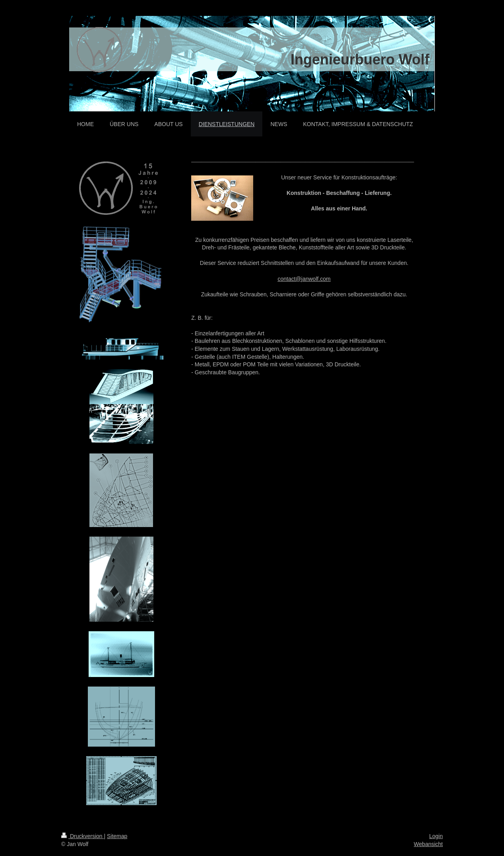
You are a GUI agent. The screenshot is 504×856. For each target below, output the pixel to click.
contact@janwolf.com (304, 279)
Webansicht (428, 844)
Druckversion (82, 836)
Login (436, 836)
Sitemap (117, 836)
